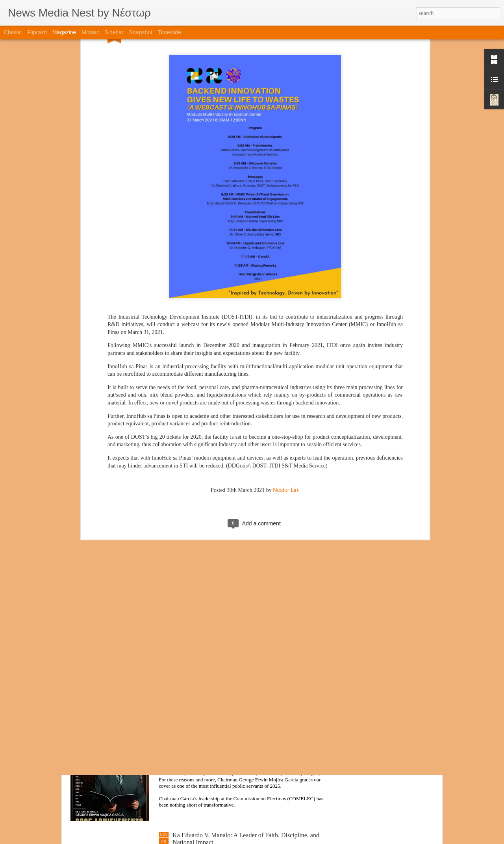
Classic (13, 32)
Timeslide (170, 32)
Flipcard (37, 32)
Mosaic (90, 32)
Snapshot (141, 32)
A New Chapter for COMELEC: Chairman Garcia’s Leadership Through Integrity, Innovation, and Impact (240, 749)
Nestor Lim (286, 403)
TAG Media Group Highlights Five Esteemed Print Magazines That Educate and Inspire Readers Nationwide (245, 659)
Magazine (64, 32)
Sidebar (114, 32)
